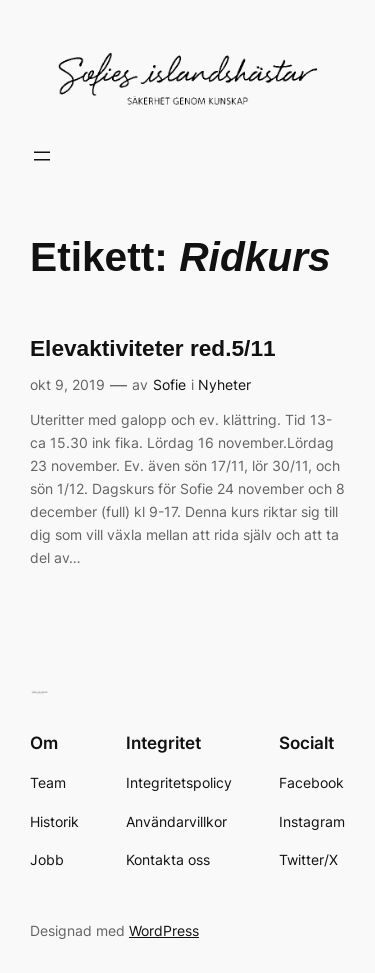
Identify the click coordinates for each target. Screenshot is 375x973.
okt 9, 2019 (67, 384)
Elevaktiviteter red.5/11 (153, 348)
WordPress (164, 930)
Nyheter (224, 384)
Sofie (169, 384)
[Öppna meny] (42, 156)
